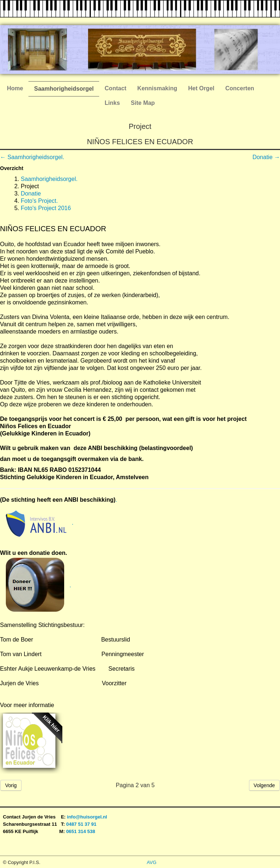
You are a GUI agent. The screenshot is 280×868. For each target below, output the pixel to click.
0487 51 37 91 (82, 824)
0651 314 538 (81, 831)
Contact (116, 88)
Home (15, 88)
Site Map (143, 103)
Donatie (31, 194)
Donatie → (266, 157)
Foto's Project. (39, 201)
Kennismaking (157, 88)
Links (112, 103)
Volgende (264, 785)
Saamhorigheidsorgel (64, 89)
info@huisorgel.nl (87, 817)
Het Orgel (201, 88)
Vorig (11, 785)
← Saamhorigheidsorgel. (32, 157)
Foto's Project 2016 (46, 208)
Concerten (240, 88)
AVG (152, 862)
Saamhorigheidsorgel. (49, 179)
